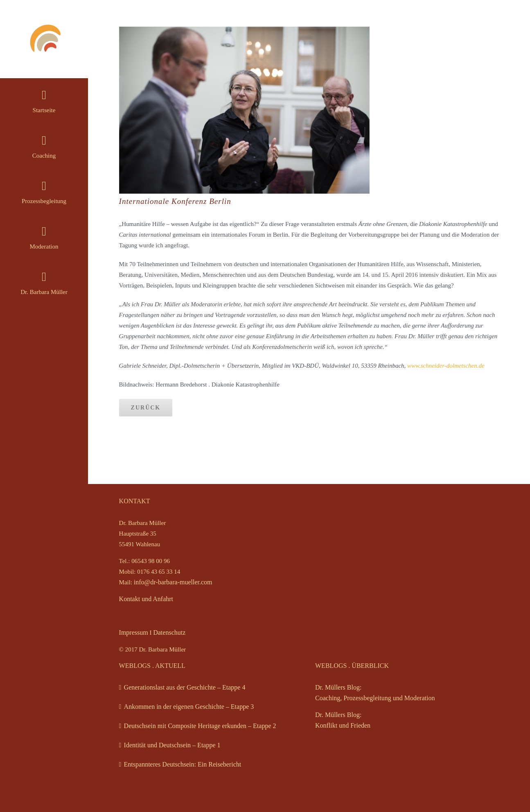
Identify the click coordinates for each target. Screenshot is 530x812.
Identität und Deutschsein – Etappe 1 (172, 745)
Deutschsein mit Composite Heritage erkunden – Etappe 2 (200, 726)
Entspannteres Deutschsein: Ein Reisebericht (183, 764)
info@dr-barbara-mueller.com (173, 582)
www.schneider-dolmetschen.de (446, 366)
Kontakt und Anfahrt (146, 599)
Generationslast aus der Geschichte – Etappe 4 (185, 687)
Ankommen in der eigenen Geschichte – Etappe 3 (189, 707)
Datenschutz (169, 632)
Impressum (134, 632)
